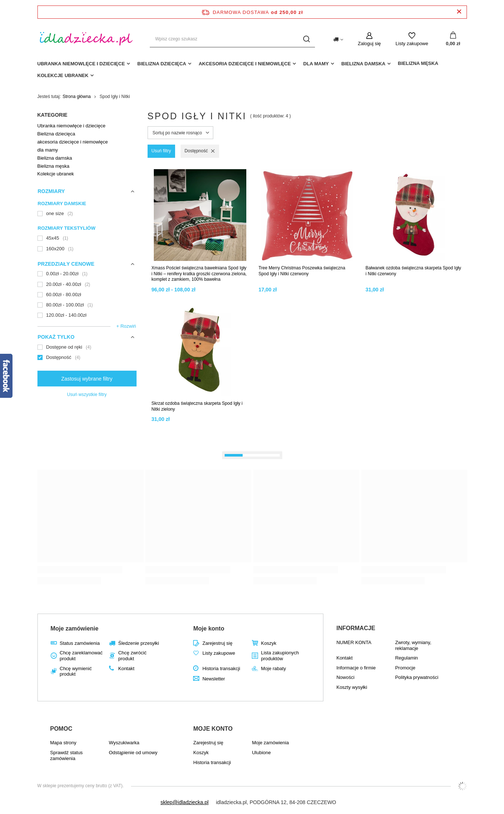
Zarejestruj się (217, 643)
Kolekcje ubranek (63, 75)
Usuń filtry (161, 151)
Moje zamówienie (75, 628)
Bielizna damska (363, 64)
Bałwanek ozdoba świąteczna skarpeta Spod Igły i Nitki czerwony (413, 271)
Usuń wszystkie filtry (87, 395)
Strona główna (77, 97)
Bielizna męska (418, 63)
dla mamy (316, 64)
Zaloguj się (369, 43)
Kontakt (126, 668)
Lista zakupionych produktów (280, 656)
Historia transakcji (221, 668)
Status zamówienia (80, 643)
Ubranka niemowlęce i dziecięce (81, 64)
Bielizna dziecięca (162, 64)
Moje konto (209, 628)
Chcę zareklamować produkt (81, 656)
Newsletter (213, 679)
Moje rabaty (273, 668)
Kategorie (52, 115)
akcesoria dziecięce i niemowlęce (245, 64)
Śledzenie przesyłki (139, 643)
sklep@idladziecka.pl (184, 802)
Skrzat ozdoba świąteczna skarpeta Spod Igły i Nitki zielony (197, 406)
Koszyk (269, 643)
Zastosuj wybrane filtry (87, 379)
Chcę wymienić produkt (76, 671)
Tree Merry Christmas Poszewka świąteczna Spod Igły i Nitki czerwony (302, 271)
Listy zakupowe (412, 43)
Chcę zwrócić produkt (132, 656)
